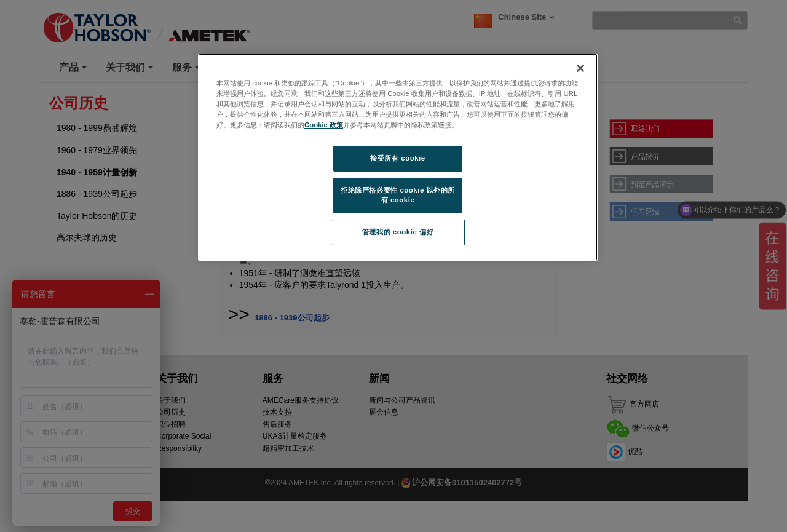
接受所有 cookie (397, 158)
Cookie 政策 (324, 125)
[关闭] (580, 68)
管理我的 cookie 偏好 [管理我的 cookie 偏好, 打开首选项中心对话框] (398, 232)
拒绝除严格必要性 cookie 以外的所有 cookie (398, 195)
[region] (398, 157)
